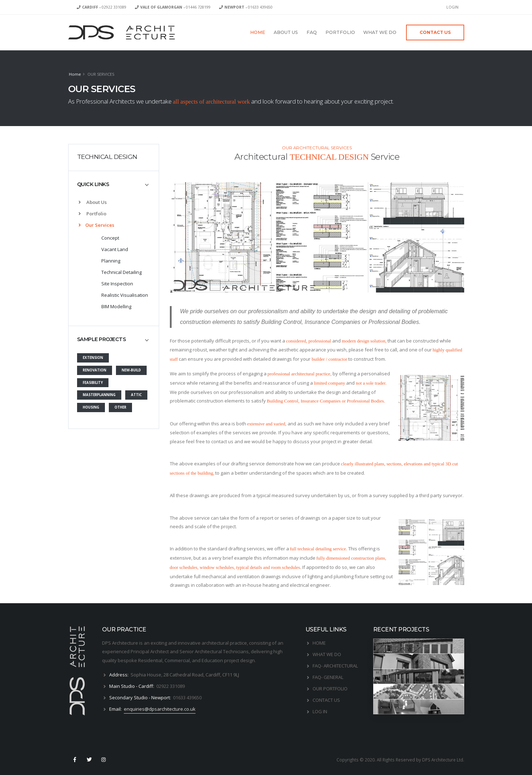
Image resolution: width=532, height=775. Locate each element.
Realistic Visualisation (125, 295)
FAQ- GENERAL (328, 677)
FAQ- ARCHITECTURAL (335, 666)
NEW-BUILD (131, 370)
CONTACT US (326, 700)
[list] (81, 225)
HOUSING (91, 407)
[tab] (114, 184)
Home (75, 74)
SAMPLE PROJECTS (102, 339)
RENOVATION (95, 370)
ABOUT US (286, 32)
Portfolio (92, 214)
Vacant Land (115, 249)
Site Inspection (117, 284)
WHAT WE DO (380, 32)
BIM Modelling (116, 306)
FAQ (312, 32)
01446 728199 (175, 7)
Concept (110, 238)
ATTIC (136, 395)
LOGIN (452, 7)
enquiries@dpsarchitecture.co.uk (160, 709)
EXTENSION (93, 358)
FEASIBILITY (93, 383)
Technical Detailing (121, 272)
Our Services (96, 225)
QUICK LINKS (93, 184)
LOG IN (320, 711)
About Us (93, 202)
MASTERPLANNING (99, 395)
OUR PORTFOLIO (330, 689)
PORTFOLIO (340, 32)
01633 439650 (249, 7)
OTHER (120, 407)
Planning (111, 261)
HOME (258, 32)
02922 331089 (104, 7)
